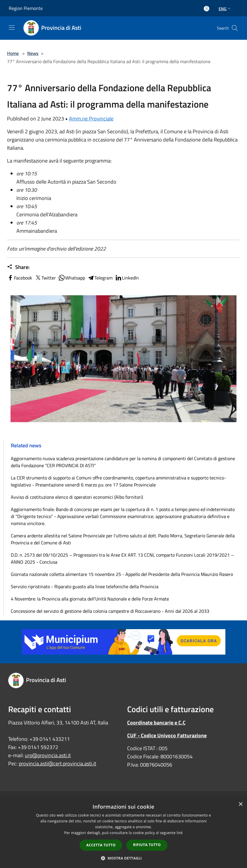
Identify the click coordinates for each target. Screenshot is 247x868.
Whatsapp (72, 278)
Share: (18, 267)
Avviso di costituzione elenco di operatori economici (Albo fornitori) (77, 497)
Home (13, 53)
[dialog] (123, 833)
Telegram (100, 278)
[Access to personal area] (207, 9)
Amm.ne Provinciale (91, 119)
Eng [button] (225, 9)
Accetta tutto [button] (101, 845)
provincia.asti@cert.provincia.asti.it (57, 763)
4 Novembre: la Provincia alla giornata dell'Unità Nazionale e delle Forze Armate (90, 599)
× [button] (240, 804)
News (33, 53)
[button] (124, 858)
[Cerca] (235, 28)
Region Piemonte (26, 8)
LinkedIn (127, 278)
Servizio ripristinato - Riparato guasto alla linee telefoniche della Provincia (85, 586)
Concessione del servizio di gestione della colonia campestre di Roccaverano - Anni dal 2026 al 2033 (110, 611)
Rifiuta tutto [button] (147, 845)
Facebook (20, 278)
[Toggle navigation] (12, 27)
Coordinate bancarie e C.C (156, 723)
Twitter (45, 278)
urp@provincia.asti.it (48, 755)
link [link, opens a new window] (180, 833)
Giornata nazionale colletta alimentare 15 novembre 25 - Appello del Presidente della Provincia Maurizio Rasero (122, 574)
